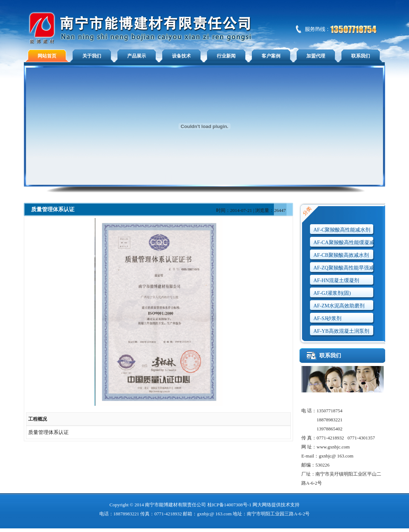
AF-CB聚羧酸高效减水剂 (341, 255)
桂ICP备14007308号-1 (229, 505)
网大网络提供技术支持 (276, 505)
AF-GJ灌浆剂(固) (332, 293)
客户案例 (271, 56)
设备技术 (181, 56)
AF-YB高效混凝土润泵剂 (341, 331)
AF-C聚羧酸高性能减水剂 (342, 230)
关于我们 (92, 56)
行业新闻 (226, 56)
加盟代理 (316, 56)
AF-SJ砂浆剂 (328, 318)
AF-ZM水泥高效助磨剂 (339, 306)
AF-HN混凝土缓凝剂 (337, 280)
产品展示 (137, 56)
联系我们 (361, 56)
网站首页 (47, 56)
